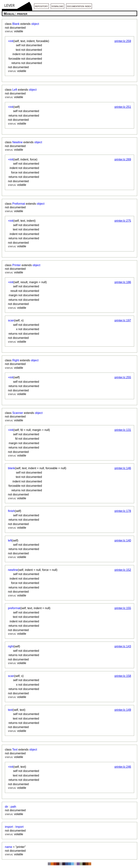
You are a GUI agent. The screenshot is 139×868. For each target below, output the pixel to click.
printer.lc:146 (123, 468)
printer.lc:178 (123, 511)
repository (41, 6)
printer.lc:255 (123, 377)
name (9, 847)
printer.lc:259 (123, 41)
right (11, 646)
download (57, 6)
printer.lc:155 (123, 608)
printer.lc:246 (123, 767)
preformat (14, 608)
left (10, 541)
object (35, 24)
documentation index (79, 6)
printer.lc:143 (123, 646)
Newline (17, 142)
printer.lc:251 (123, 107)
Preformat (19, 204)
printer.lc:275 (123, 221)
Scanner (18, 413)
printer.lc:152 (123, 570)
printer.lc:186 (123, 282)
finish (11, 511)
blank (11, 468)
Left (15, 90)
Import (19, 827)
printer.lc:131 (123, 430)
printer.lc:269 (123, 159)
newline (13, 570)
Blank (16, 24)
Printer (17, 265)
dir (7, 807)
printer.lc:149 (123, 710)
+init (11, 41)
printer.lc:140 (123, 541)
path (13, 807)
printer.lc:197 (123, 320)
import (9, 827)
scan (11, 320)
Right (16, 360)
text (10, 710)
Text (15, 750)
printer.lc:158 (123, 676)
